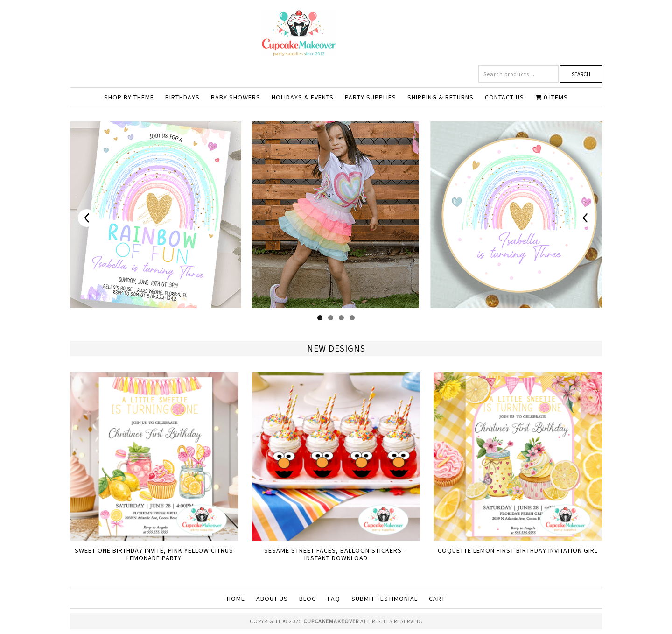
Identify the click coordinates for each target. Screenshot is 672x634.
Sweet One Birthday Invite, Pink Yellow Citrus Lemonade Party (154, 554)
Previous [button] (87, 218)
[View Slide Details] (336, 215)
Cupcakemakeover (336, 33)
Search (581, 74)
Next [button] (585, 218)
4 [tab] (352, 318)
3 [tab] (341, 318)
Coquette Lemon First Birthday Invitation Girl (518, 550)
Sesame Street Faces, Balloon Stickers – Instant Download (336, 554)
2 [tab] (331, 318)
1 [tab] (320, 318)
